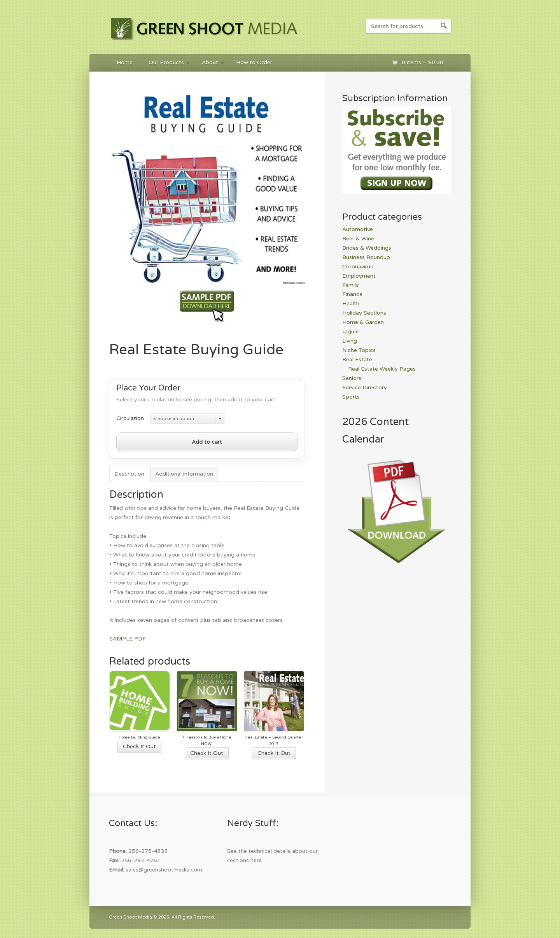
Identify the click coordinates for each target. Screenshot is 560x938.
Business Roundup (366, 257)
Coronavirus (358, 267)
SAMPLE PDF (128, 639)
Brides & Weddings (367, 248)
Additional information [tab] (184, 474)
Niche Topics (359, 350)
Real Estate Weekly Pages (382, 369)
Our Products (166, 64)
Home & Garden (363, 322)
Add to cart (207, 442)
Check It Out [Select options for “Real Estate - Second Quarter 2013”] (274, 753)
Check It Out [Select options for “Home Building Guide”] (139, 746)
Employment (359, 276)
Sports (351, 397)
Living (350, 341)
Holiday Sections (364, 313)
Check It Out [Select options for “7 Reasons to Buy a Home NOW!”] (207, 753)
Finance (352, 294)
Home (125, 62)
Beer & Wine (358, 239)
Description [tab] (129, 474)
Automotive (358, 229)
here (256, 860)
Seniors (352, 378)
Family (351, 285)
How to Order (254, 62)
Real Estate (357, 360)
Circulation (130, 418)
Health (351, 304)
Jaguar (351, 332)
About (209, 64)
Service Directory (365, 388)
